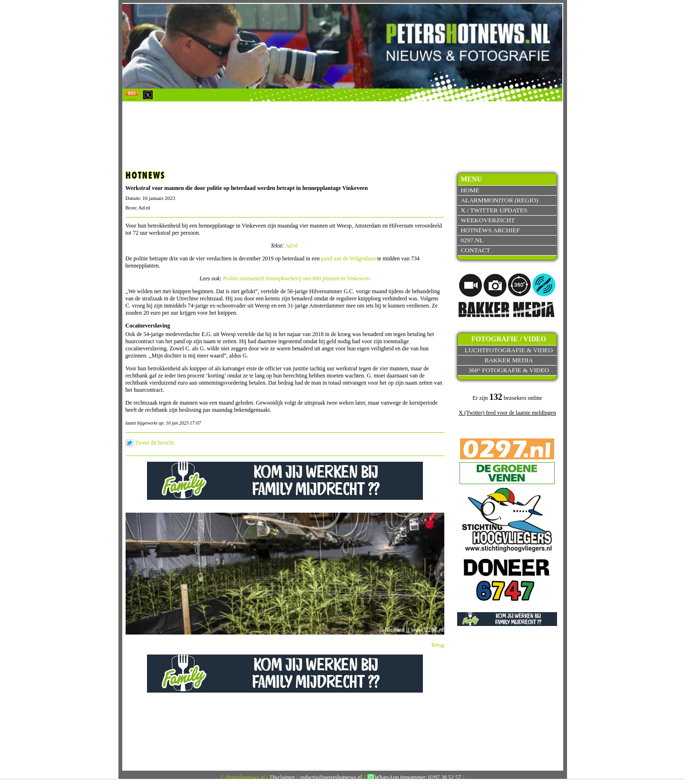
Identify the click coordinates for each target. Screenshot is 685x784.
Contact (475, 250)
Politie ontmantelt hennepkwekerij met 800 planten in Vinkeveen (297, 278)
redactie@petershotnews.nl (331, 777)
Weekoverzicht (488, 220)
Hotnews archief (490, 230)
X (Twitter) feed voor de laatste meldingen (507, 413)
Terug (438, 645)
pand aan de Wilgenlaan (348, 258)
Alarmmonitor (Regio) (499, 200)
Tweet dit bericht (155, 443)
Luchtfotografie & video (509, 350)
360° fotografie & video (509, 370)
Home (470, 190)
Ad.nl (292, 246)
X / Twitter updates (494, 210)
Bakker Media (509, 360)
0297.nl (472, 240)
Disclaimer (283, 777)
